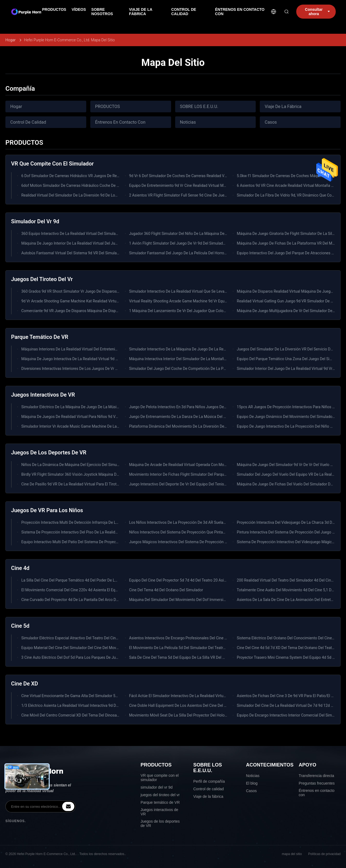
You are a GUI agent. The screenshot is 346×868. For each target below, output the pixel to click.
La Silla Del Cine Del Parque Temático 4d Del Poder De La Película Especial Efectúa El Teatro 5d (101, 580)
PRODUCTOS (108, 107)
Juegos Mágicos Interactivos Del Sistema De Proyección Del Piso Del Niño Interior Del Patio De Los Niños (217, 542)
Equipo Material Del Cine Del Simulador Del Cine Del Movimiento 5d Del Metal (86, 648)
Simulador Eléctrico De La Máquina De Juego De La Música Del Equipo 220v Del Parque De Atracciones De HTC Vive (119, 407)
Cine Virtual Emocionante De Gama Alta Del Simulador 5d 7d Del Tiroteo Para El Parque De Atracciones (108, 696)
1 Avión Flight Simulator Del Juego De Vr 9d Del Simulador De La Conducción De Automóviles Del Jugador (218, 243)
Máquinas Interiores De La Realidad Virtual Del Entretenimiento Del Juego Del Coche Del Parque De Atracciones (115, 349)
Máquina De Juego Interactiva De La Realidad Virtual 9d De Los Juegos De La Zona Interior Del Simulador (109, 359)
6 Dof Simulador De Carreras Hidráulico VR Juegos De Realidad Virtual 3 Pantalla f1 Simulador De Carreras (111, 176)
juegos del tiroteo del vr (160, 795)
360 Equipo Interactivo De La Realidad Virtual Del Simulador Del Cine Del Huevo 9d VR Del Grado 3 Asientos (111, 234)
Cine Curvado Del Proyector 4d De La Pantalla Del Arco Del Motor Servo (81, 600)
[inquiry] (68, 806)
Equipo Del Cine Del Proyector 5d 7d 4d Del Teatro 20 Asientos (181, 580)
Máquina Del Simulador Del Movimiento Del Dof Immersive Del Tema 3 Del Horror (197, 600)
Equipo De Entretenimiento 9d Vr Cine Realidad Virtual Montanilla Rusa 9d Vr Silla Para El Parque (210, 185)
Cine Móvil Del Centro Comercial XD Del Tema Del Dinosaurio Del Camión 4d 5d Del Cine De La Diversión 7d (111, 715)
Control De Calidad (28, 122)
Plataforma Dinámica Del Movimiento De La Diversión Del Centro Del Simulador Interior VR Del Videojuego (218, 426)
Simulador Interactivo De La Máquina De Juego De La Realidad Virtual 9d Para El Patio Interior (207, 349)
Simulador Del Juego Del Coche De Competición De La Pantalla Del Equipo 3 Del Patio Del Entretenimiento (218, 369)
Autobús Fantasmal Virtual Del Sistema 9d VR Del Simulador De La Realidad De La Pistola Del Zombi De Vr (110, 253)
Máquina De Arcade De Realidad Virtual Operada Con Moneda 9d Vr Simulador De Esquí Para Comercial (216, 465)
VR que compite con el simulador (160, 778)
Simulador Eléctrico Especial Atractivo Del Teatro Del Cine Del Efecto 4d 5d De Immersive (96, 638)
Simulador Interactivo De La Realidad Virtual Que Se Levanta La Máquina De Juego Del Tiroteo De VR (213, 291)
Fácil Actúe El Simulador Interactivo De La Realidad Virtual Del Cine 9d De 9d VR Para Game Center (212, 696)
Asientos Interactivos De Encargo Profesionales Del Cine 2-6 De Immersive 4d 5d (197, 638)
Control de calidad (209, 789)
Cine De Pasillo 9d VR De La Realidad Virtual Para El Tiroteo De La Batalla (83, 484)
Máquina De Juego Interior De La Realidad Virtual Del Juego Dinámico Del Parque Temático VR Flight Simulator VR (117, 243)
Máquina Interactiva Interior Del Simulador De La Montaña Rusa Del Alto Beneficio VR (200, 359)
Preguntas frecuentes (317, 783)
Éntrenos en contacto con (317, 793)
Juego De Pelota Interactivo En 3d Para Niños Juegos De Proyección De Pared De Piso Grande (208, 407)
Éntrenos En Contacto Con (120, 122)
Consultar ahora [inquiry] (317, 12)
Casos (271, 122)
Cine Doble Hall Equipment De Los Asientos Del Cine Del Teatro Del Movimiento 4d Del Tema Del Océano (216, 705)
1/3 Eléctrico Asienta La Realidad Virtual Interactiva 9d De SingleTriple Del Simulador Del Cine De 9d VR (108, 705)
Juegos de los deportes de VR (160, 823)
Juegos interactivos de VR (159, 812)
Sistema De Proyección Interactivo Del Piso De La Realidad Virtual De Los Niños (88, 532)
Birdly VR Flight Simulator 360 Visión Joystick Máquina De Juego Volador (83, 474)
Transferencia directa (316, 776)
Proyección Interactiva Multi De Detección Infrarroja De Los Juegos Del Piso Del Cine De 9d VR (100, 522)
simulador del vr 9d (157, 787)
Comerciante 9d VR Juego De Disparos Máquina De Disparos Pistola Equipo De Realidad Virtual (101, 311)
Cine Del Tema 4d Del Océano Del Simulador (166, 590)
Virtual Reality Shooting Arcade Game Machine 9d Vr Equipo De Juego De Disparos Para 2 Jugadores (214, 301)
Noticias (188, 122)
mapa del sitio (292, 854)
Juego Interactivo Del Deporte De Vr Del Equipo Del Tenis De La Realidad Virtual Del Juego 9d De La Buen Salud (222, 484)
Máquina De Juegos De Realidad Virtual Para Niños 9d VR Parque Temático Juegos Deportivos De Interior (110, 417)
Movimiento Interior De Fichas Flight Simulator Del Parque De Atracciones (191, 474)
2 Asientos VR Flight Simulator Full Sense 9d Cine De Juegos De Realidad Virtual (196, 195)
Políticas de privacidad (324, 854)
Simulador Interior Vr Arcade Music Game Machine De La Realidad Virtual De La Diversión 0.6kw (102, 426)
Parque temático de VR (160, 802)
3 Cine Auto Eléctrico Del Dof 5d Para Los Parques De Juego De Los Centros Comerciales (96, 657)
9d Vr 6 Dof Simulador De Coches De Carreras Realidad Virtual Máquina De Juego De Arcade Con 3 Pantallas (220, 176)
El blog (252, 783)
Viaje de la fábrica (208, 796)
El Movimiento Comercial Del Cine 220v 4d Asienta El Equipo (72, 590)
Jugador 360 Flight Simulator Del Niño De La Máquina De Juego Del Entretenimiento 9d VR (205, 234)
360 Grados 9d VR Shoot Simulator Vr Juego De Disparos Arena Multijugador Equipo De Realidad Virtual (108, 291)
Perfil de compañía (209, 781)
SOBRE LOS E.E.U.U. (199, 107)
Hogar (11, 40)
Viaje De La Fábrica (283, 107)
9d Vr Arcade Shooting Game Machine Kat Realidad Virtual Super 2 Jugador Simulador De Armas (102, 301)
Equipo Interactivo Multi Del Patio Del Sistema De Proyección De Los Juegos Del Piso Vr (95, 542)
